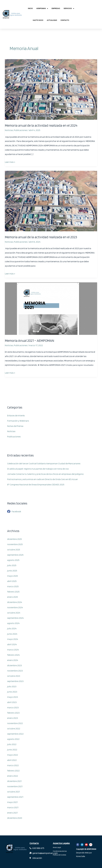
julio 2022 (12, 744)
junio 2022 (12, 749)
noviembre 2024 (15, 607)
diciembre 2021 (14, 781)
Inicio (30, 8)
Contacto (65, 20)
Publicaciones (21, 130)
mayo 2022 (13, 755)
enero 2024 (13, 660)
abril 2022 (12, 760)
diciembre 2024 (15, 602)
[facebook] (14, 511)
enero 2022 (13, 776)
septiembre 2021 (15, 797)
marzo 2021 (13, 807)
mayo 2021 (12, 802)
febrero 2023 (13, 713)
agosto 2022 (13, 739)
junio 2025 (12, 570)
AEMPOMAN (42, 9)
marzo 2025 (13, 586)
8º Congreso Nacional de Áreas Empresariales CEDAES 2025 (36, 484)
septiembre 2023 (15, 681)
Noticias (9, 130)
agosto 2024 (13, 623)
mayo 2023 (13, 697)
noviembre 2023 (15, 671)
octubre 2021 (14, 792)
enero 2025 (12, 597)
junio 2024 (12, 634)
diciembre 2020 (15, 818)
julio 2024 (12, 628)
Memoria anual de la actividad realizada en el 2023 (41, 237)
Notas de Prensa (15, 426)
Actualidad (52, 20)
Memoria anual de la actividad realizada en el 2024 (41, 125)
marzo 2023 (13, 707)
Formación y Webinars (18, 421)
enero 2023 (13, 718)
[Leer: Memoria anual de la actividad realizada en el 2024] (51, 89)
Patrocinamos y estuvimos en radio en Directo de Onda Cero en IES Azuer (42, 479)
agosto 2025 (13, 560)
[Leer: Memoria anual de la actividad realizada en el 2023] (51, 201)
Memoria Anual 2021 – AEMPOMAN (29, 341)
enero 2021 (12, 813)
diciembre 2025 (14, 539)
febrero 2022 (13, 771)
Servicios (69, 9)
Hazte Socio (38, 20)
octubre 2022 (14, 728)
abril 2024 (12, 644)
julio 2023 (12, 686)
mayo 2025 (12, 576)
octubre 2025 (14, 549)
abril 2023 (12, 702)
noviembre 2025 (15, 544)
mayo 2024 (13, 639)
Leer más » (10, 162)
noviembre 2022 (15, 723)
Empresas (56, 8)
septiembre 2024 (15, 618)
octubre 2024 (14, 613)
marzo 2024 (13, 650)
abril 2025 (12, 581)
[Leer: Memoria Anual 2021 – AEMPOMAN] (51, 308)
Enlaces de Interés (16, 415)
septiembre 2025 (15, 555)
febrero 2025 (13, 592)
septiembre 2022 (15, 734)
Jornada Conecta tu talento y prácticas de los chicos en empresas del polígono (45, 474)
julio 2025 (12, 565)
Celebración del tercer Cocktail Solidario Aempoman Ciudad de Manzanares (44, 463)
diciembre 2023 (15, 665)
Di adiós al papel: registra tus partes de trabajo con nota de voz (38, 469)
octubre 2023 (14, 676)
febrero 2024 (13, 655)
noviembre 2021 (15, 786)
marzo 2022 (13, 765)
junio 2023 (12, 692)
